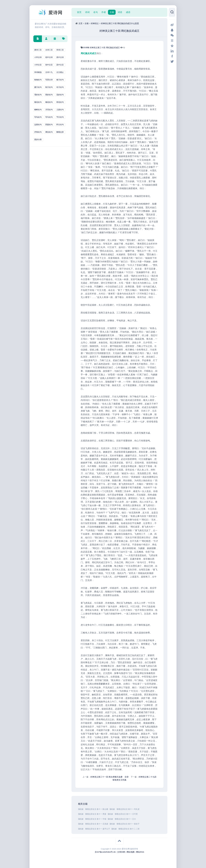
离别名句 (49, 132)
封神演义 (95, 23)
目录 (127, 777)
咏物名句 (38, 80)
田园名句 (49, 125)
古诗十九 (49, 72)
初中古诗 (49, 57)
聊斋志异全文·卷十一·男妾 (96, 814)
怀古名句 (60, 125)
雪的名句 (38, 95)
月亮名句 (49, 110)
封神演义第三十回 (98, 48)
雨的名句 (49, 95)
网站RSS (140, 852)
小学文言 (38, 65)
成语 (128, 12)
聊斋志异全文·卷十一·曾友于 (128, 824)
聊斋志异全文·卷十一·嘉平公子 (98, 829)
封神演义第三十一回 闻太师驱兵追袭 (106, 777)
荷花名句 (60, 102)
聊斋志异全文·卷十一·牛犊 (96, 819)
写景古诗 (49, 80)
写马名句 (49, 117)
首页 (79, 12)
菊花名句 (38, 102)
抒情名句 (38, 132)
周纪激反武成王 (113, 48)
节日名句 (60, 117)
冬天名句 (60, 87)
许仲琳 (86, 48)
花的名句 (60, 95)
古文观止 (60, 72)
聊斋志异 (60, 132)
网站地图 (131, 852)
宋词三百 (60, 50)
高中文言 (60, 65)
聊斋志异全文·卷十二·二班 (129, 829)
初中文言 (49, 65)
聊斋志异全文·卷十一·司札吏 (128, 809)
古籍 (112, 12)
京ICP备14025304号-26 (105, 852)
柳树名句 (38, 110)
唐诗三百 (38, 50)
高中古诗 (60, 57)
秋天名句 (49, 87)
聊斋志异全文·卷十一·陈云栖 (97, 809)
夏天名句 (38, 87)
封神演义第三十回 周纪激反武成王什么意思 (120, 23)
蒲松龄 (81, 809)
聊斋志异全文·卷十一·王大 (125, 819)
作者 (104, 12)
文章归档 (121, 852)
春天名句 (60, 80)
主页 (80, 23)
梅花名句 (49, 102)
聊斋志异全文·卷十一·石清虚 (97, 824)
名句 (96, 12)
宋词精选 (38, 72)
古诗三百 (49, 50)
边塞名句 (38, 125)
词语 (120, 12)
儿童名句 (60, 110)
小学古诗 (38, 57)
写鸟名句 (38, 117)
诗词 (87, 12)
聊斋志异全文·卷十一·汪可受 (126, 814)
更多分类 (38, 140)
